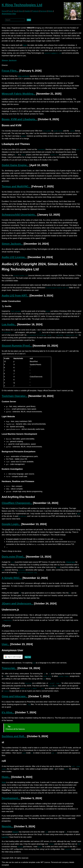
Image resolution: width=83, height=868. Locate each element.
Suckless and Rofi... (14, 736)
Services (43, 11)
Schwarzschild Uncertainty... (19, 215)
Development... (11, 798)
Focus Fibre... (10, 71)
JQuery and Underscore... (18, 603)
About (21, 11)
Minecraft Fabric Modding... (19, 94)
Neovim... (8, 826)
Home (4, 11)
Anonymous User (9, 14)
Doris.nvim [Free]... (13, 557)
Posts (10, 11)
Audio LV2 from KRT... (15, 296)
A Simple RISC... (12, 578)
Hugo (4, 782)
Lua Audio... (9, 324)
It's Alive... (8, 712)
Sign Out (28, 657)
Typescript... (9, 668)
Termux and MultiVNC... (16, 186)
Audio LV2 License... (14, 257)
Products (35, 11)
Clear (29, 20)
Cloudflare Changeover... (17, 503)
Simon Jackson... (12, 244)
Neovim (15, 832)
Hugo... (6, 777)
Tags (15, 11)
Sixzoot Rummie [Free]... (17, 346)
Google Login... (11, 524)
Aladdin (27, 11)
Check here (71, 562)
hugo (25, 45)
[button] (13, 657)
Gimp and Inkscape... (15, 696)
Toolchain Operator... (15, 396)
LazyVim (5, 837)
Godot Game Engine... (15, 165)
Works (50, 11)
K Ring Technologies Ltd (22, 5)
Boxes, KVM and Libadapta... (19, 119)
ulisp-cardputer (24, 76)
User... (6, 644)
